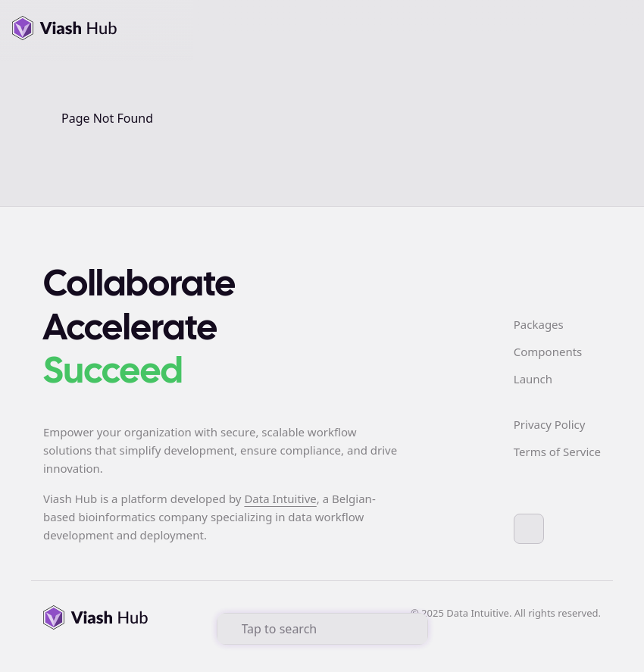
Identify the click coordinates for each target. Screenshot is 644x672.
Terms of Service (557, 452)
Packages (539, 324)
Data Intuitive (280, 499)
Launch (533, 379)
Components (548, 352)
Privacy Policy (550, 424)
